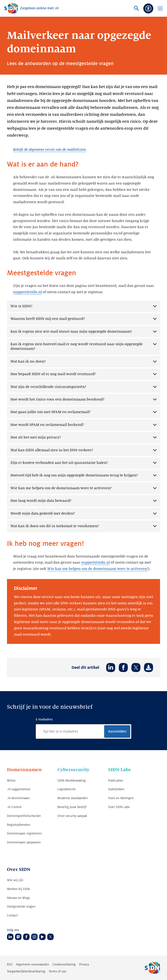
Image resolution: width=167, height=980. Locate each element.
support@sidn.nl (27, 292)
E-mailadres (44, 719)
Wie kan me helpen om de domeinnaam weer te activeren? (98, 569)
